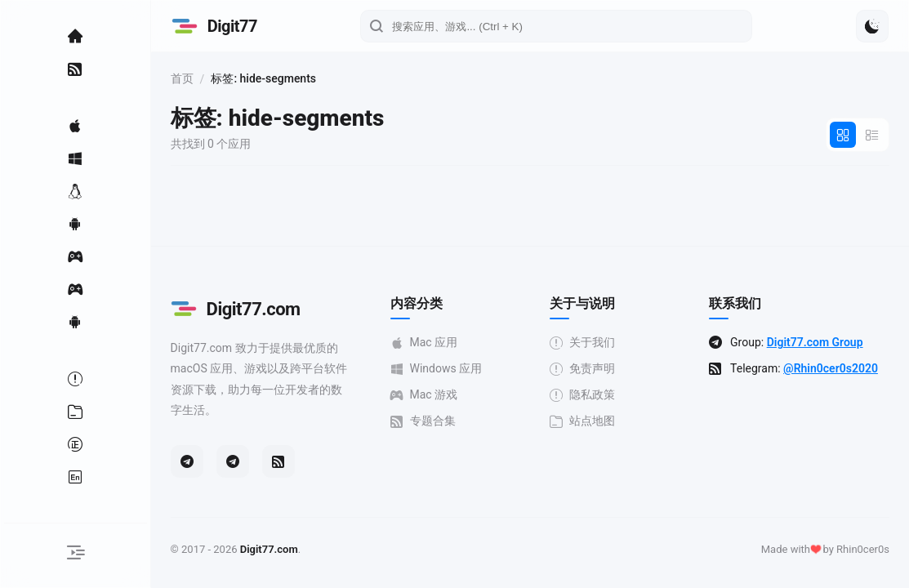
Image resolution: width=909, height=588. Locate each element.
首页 (227, 78)
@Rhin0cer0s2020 (791, 381)
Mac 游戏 (455, 395)
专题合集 (454, 421)
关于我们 (604, 343)
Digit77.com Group (828, 342)
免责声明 (604, 369)
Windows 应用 (468, 369)
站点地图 (604, 421)
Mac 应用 (455, 343)
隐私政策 (604, 395)
